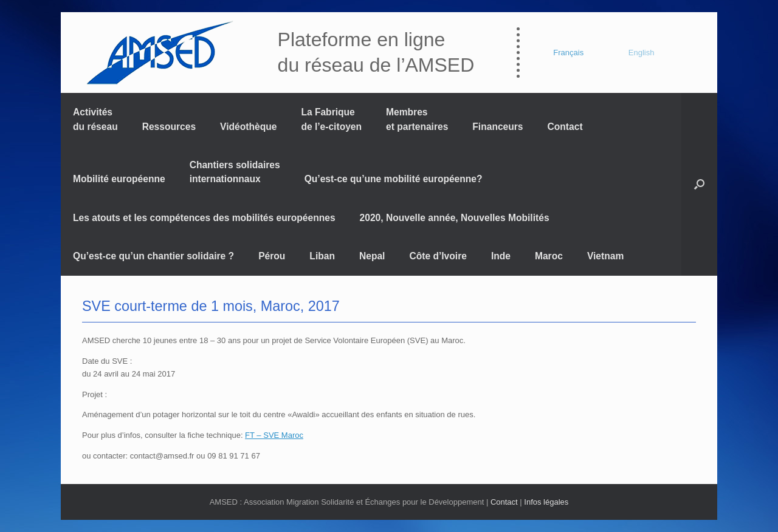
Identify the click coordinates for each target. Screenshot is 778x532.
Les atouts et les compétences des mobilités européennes (204, 218)
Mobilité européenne (119, 179)
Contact (565, 127)
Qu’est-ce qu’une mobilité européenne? (394, 179)
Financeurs (497, 127)
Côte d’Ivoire (438, 256)
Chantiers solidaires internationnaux (235, 172)
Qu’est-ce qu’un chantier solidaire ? (153, 256)
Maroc (549, 256)
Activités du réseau (95, 119)
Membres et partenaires (417, 119)
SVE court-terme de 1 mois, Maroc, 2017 (211, 306)
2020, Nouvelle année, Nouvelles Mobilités (455, 218)
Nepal (372, 256)
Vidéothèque (248, 127)
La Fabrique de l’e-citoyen (331, 119)
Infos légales (546, 502)
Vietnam (605, 256)
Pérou (272, 256)
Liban (322, 256)
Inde (501, 256)
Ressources (169, 127)
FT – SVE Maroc (274, 435)
